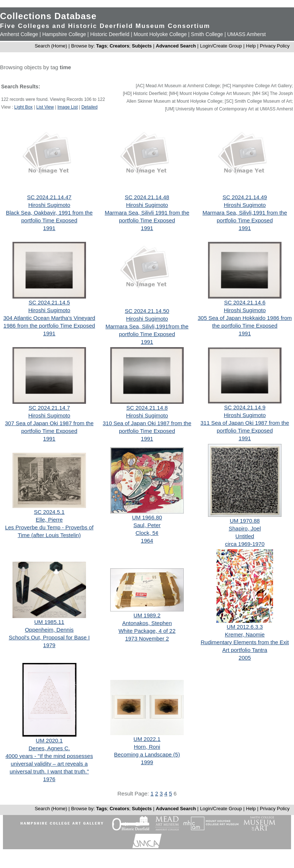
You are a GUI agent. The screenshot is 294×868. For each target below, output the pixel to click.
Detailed (89, 107)
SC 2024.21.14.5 (49, 302)
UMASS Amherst (246, 34)
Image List (67, 107)
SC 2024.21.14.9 (245, 407)
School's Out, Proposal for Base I (49, 637)
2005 (245, 658)
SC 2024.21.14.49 (245, 197)
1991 (49, 228)
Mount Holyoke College (160, 34)
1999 (147, 762)
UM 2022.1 (147, 739)
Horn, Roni (147, 747)
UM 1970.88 (245, 521)
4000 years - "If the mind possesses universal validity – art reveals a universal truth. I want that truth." (49, 764)
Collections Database (48, 16)
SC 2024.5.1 (49, 512)
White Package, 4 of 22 (147, 631)
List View (45, 107)
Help (251, 46)
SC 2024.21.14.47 (49, 197)
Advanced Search (176, 46)
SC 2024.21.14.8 (147, 408)
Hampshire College (64, 34)
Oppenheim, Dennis (49, 630)
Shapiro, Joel (245, 528)
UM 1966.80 (147, 517)
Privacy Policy (275, 46)
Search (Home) (51, 46)
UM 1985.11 (49, 622)
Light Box (24, 107)
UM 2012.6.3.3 (245, 627)
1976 (49, 779)
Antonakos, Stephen (147, 623)
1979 (49, 645)
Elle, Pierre (49, 520)
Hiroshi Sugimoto (49, 205)
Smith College (207, 34)
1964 (147, 541)
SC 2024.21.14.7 (49, 408)
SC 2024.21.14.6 (245, 302)
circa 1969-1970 (245, 544)
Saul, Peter (147, 525)
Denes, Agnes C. (49, 748)
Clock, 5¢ (147, 533)
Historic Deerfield (110, 34)
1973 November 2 (147, 638)
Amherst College (19, 34)
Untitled (245, 536)
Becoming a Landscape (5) (147, 754)
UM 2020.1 (49, 740)
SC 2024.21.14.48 (147, 197)
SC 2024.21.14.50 (147, 311)
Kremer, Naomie (245, 634)
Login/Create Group (222, 46)
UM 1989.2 (147, 615)
